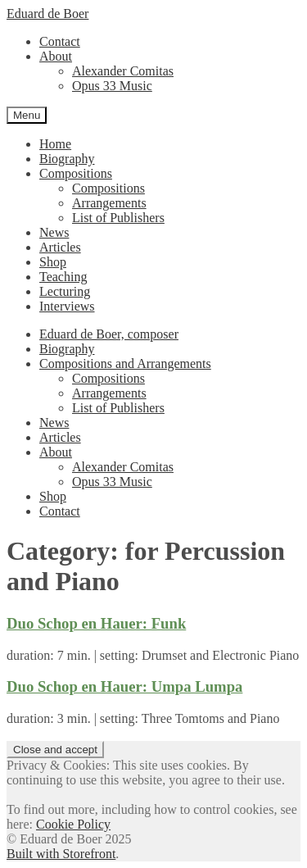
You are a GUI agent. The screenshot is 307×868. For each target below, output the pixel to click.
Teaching (63, 277)
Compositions (76, 173)
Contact (60, 41)
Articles (60, 247)
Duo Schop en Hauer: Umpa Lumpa (124, 686)
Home (55, 144)
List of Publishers (118, 218)
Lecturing (65, 291)
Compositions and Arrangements (125, 364)
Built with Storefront (61, 854)
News (54, 232)
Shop (53, 262)
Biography (67, 159)
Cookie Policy (73, 824)
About (56, 56)
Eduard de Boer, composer (109, 334)
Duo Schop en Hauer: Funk (96, 623)
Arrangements (109, 203)
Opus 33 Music (112, 86)
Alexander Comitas (123, 71)
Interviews (67, 306)
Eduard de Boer (47, 14)
